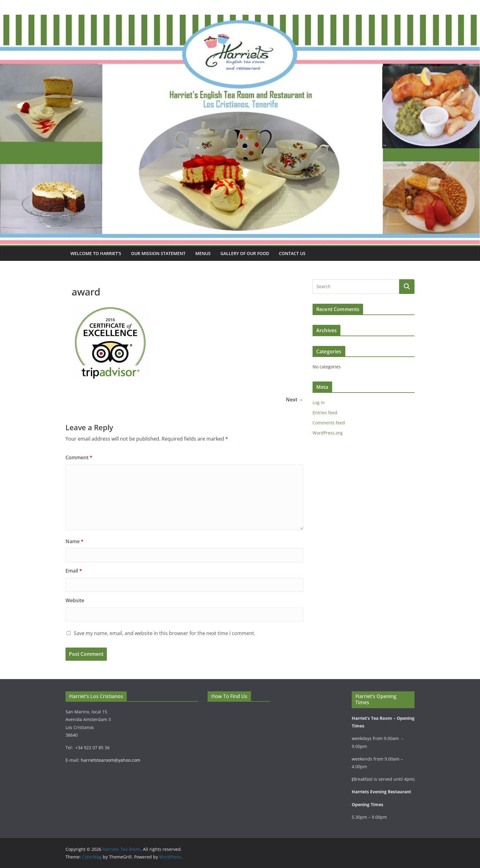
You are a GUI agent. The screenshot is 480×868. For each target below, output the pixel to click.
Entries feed (325, 413)
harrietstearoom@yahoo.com (111, 760)
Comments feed (329, 423)
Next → (295, 400)
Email (74, 571)
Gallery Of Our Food (245, 253)
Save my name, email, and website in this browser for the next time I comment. (165, 633)
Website (75, 600)
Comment (79, 457)
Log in (319, 402)
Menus (203, 253)
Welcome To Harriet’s (96, 253)
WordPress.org (328, 433)
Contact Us (292, 253)
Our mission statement (158, 253)
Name (75, 541)
